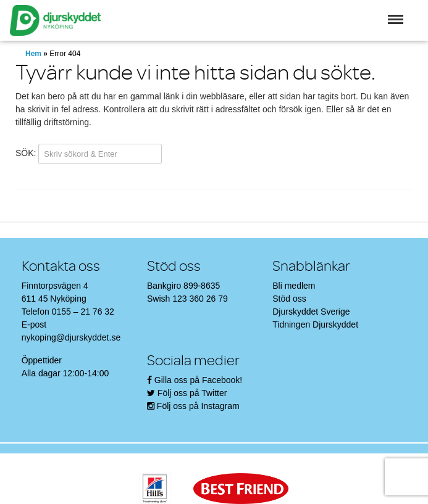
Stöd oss (289, 299)
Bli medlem (294, 286)
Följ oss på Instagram (198, 406)
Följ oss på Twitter (192, 393)
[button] (396, 19)
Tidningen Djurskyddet (315, 324)
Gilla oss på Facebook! (198, 380)
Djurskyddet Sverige (311, 312)
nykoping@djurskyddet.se (71, 337)
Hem (33, 54)
